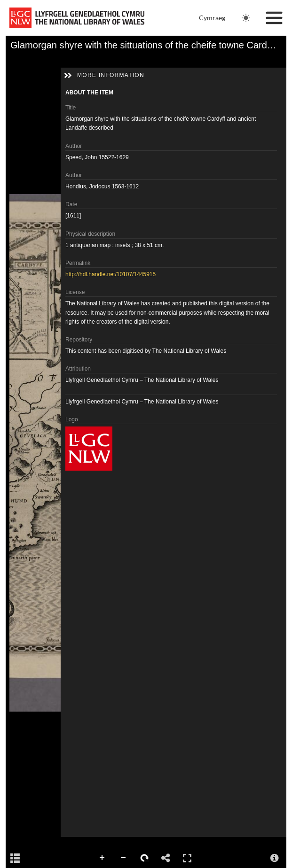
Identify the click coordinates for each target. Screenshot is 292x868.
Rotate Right (145, 858)
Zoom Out (124, 858)
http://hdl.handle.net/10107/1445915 (110, 274)
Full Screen (187, 858)
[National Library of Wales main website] (77, 18)
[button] (68, 76)
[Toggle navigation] (274, 18)
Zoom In (103, 858)
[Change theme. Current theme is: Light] (246, 18)
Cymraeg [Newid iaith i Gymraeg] (212, 18)
